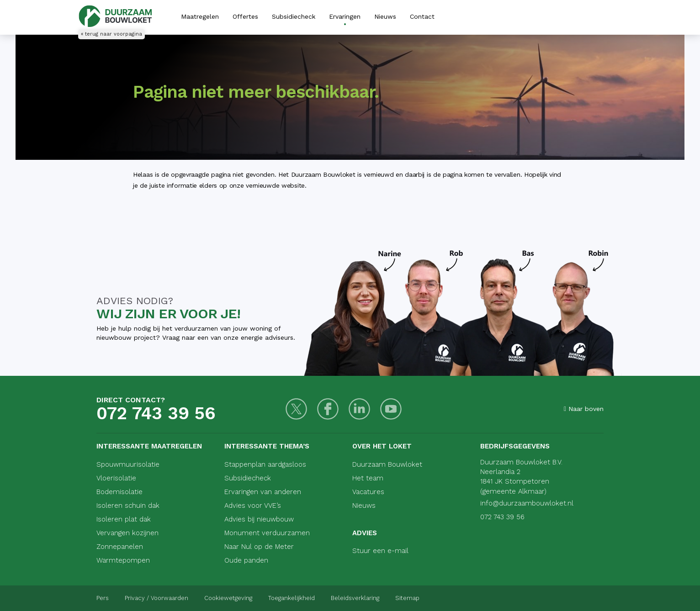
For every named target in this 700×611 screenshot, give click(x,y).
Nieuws (385, 16)
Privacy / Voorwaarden (156, 598)
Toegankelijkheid (292, 598)
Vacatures (368, 492)
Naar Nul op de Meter (259, 547)
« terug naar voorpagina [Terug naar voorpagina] (111, 34)
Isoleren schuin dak (128, 506)
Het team (368, 478)
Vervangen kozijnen (127, 533)
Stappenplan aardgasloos (265, 464)
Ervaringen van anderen (263, 492)
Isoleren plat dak (124, 519)
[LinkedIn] (359, 409)
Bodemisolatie (119, 492)
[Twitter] (296, 409)
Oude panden (246, 560)
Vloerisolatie (116, 478)
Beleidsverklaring (355, 598)
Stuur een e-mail (380, 551)
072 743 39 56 (156, 413)
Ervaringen (345, 16)
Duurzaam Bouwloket (387, 464)
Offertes (245, 16)
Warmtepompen (123, 560)
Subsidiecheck (294, 16)
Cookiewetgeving (228, 598)
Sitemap (407, 598)
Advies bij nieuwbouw (259, 519)
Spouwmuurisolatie (128, 464)
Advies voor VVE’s (253, 506)
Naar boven (584, 409)
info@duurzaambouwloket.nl (527, 503)
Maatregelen (200, 16)
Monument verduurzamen (267, 533)
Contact (422, 16)
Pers (103, 598)
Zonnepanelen (120, 547)
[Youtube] (391, 409)
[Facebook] (328, 409)
